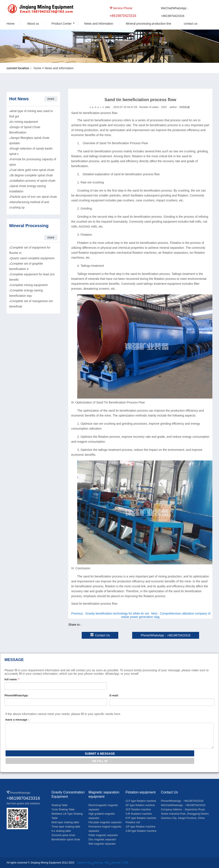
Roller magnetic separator (103, 835)
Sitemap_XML (101, 863)
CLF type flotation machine (141, 801)
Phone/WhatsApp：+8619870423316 (166, 635)
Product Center (62, 24)
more (51, 99)
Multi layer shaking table (65, 822)
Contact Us (100, 635)
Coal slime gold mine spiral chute (32, 170)
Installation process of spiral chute (33, 181)
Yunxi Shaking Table (63, 810)
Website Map (84, 863)
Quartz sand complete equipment (32, 258)
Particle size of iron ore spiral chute (34, 197)
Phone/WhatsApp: (16, 695)
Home (11, 24)
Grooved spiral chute (63, 835)
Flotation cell (133, 822)
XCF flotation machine (138, 810)
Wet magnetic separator (102, 844)
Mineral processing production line (148, 24)
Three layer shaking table (66, 827)
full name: (12, 679)
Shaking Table (60, 805)
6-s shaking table (61, 831)
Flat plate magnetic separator (105, 822)
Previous (110, 613)
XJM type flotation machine (141, 831)
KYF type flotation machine (141, 818)
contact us (191, 24)
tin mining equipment (24, 122)
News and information (99, 24)
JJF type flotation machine (140, 827)
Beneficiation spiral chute (66, 840)
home (38, 68)
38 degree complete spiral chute (32, 175)
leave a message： (18, 720)
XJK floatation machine (139, 814)
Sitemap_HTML (120, 863)
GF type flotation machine (140, 805)
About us (33, 24)
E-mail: (114, 695)
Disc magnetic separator (102, 840)
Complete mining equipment (29, 285)
